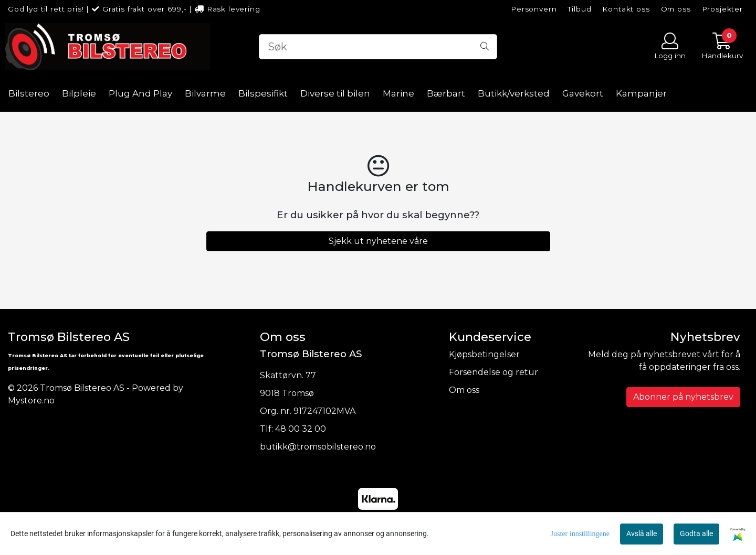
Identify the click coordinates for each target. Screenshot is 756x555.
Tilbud (579, 9)
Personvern (534, 9)
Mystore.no (31, 401)
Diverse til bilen (335, 93)
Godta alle (696, 533)
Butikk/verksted (514, 93)
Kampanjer (641, 93)
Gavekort (583, 93)
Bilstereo (29, 93)
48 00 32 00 (301, 429)
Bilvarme (205, 93)
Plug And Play (140, 93)
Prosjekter (723, 9)
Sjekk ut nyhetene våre (378, 241)
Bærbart (446, 93)
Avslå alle (642, 533)
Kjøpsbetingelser (484, 354)
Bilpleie (79, 93)
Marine (398, 93)
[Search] (378, 47)
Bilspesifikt (263, 93)
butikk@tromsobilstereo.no (318, 447)
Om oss (676, 9)
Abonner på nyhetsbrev (683, 397)
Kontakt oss (626, 9)
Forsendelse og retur (493, 372)
